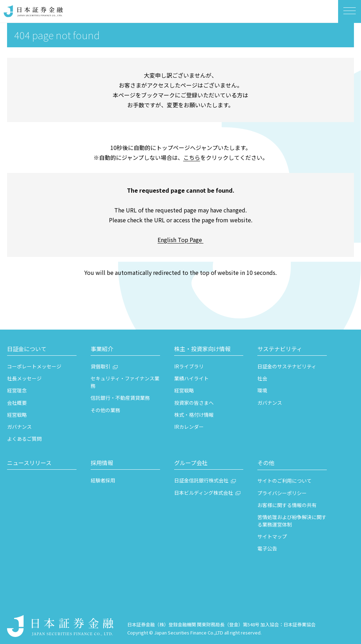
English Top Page (180, 240)
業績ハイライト (191, 378)
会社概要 (17, 403)
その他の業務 (105, 410)
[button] (42, 350)
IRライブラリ (189, 366)
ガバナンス (19, 427)
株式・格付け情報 (194, 415)
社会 (262, 378)
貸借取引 (100, 366)
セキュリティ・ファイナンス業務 (125, 382)
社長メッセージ (24, 378)
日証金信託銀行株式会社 (201, 480)
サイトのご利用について (284, 481)
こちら (192, 157)
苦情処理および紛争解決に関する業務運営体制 (292, 521)
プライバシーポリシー (282, 493)
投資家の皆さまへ (194, 403)
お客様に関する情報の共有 (287, 505)
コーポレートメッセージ (34, 366)
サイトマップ (272, 536)
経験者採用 (103, 480)
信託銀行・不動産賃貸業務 (120, 398)
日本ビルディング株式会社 (204, 493)
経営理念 (17, 390)
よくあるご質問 (24, 439)
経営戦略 (17, 415)
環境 (262, 390)
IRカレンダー (189, 427)
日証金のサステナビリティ (287, 366)
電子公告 (267, 548)
